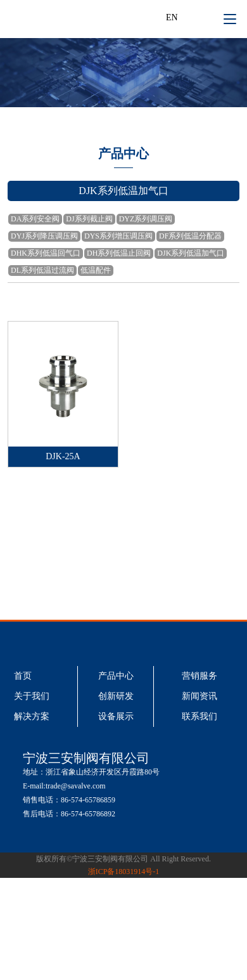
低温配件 (96, 270)
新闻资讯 (199, 696)
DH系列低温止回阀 (119, 253)
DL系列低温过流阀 (42, 270)
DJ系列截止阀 (89, 219)
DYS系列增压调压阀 (118, 236)
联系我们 (199, 716)
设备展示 (116, 716)
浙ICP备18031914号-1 (124, 872)
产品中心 (116, 676)
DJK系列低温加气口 (191, 253)
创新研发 (116, 696)
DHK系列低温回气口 (46, 253)
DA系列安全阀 (35, 219)
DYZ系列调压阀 (146, 219)
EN (172, 17)
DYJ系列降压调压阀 (44, 236)
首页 (23, 676)
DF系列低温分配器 (190, 236)
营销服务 (199, 676)
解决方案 (32, 716)
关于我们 (32, 696)
